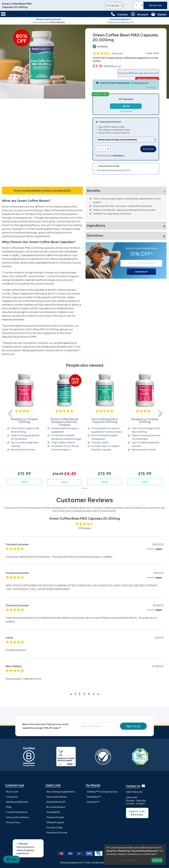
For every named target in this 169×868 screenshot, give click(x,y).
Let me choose (128, 860)
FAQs (9, 807)
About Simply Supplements (61, 792)
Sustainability (53, 812)
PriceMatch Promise (57, 832)
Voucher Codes (55, 827)
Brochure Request (56, 807)
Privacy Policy (13, 822)
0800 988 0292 (134, 792)
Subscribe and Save (57, 797)
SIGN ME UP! (141, 272)
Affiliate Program (55, 822)
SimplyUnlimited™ (56, 802)
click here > (119, 156)
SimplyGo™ (93, 802)
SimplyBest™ (94, 797)
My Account (12, 792)
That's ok (157, 860)
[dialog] (135, 855)
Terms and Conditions (17, 817)
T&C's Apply (151, 88)
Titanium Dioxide (55, 817)
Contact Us (12, 797)
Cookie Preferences (17, 812)
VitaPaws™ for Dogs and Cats (102, 792)
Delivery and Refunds (17, 802)
